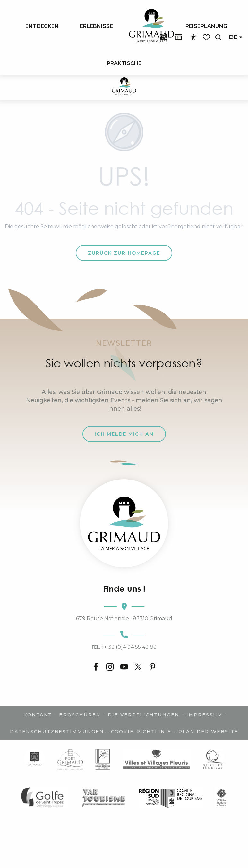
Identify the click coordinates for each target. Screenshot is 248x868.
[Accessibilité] (193, 38)
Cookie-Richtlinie (141, 732)
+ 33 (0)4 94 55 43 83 (124, 647)
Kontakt (38, 715)
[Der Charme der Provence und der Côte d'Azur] (124, 87)
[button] (218, 37)
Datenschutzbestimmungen (57, 732)
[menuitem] (42, 26)
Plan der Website (208, 732)
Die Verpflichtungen (144, 715)
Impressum (205, 715)
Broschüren (80, 715)
